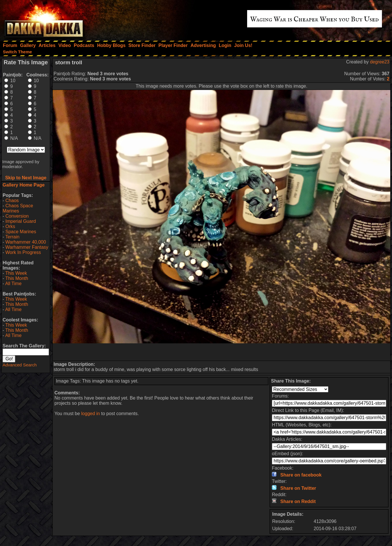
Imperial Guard (21, 221)
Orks (10, 226)
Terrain (12, 237)
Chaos (12, 200)
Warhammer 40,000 (26, 242)
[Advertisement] (221, 352)
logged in (91, 414)
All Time (13, 284)
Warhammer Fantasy (27, 247)
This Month (17, 278)
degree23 (380, 62)
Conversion (17, 216)
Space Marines (21, 232)
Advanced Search (20, 365)
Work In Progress (23, 252)
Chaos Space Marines (18, 208)
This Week (16, 273)
